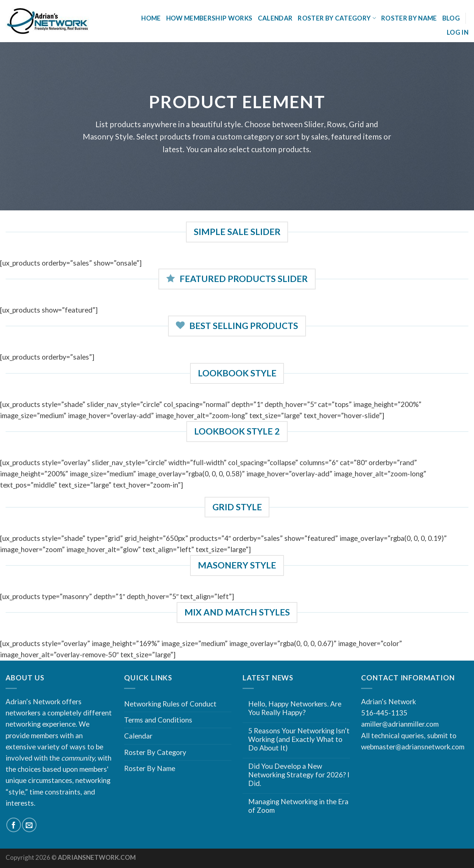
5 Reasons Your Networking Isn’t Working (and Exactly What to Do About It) (299, 739)
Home (151, 18)
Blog (451, 18)
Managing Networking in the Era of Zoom (298, 806)
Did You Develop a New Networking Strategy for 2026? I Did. (299, 775)
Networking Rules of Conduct (170, 704)
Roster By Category (337, 18)
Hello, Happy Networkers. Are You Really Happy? (295, 708)
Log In (458, 32)
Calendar (275, 18)
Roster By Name (409, 18)
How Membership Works (209, 18)
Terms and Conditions (158, 720)
